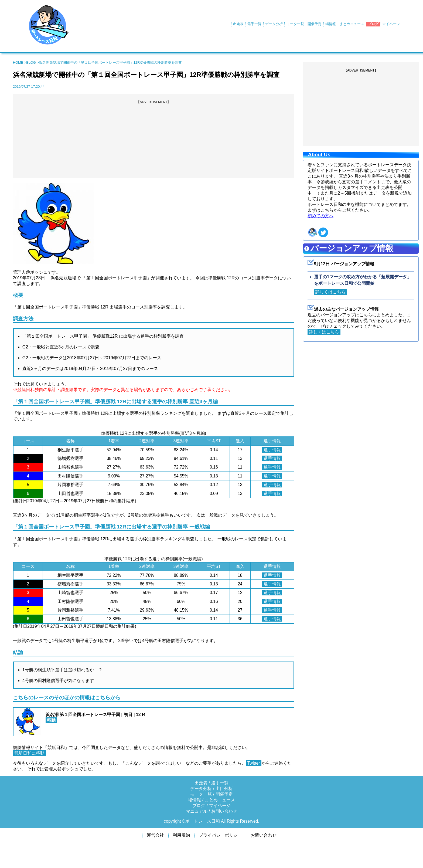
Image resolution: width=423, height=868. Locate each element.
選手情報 (272, 450)
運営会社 (155, 835)
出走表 (238, 24)
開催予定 (315, 24)
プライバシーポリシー (220, 835)
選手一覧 (254, 24)
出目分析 (224, 789)
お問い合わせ (224, 811)
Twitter (254, 763)
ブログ (373, 24)
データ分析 (274, 24)
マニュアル (197, 811)
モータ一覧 (295, 24)
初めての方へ (320, 216)
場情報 (331, 24)
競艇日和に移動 (29, 753)
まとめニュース (352, 24)
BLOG (31, 62)
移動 (51, 720)
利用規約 (181, 835)
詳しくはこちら (330, 292)
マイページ (391, 24)
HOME (18, 62)
